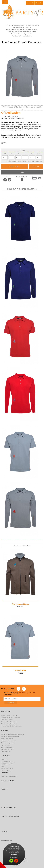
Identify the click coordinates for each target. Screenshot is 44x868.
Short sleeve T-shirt (7, 749)
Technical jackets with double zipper (13, 734)
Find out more (14, 855)
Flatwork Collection (7, 720)
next (31, 193)
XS (5, 153)
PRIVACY (4, 832)
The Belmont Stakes (20, 604)
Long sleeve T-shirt (7, 747)
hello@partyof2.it (5, 772)
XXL (39, 153)
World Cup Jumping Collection (11, 718)
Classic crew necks (7, 739)
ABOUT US (5, 789)
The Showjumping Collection (22, 27)
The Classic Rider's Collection (22, 36)
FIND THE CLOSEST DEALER (10, 816)
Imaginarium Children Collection (11, 726)
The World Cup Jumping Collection (22, 34)
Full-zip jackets (6, 751)
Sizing (22, 172)
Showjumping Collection (9, 724)
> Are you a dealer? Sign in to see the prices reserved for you (22, 108)
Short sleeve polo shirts (9, 743)
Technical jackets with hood (10, 737)
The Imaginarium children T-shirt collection (22, 32)
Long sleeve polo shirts (8, 741)
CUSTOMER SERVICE (8, 781)
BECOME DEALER (7, 840)
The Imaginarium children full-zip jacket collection (22, 29)
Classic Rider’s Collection (9, 722)
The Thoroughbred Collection (14, 25)
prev (23, 193)
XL (32, 153)
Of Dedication (20, 670)
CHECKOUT (36, 166)
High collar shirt (6, 745)
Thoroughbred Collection (9, 715)
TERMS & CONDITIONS (9, 808)
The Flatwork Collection (32, 25)
